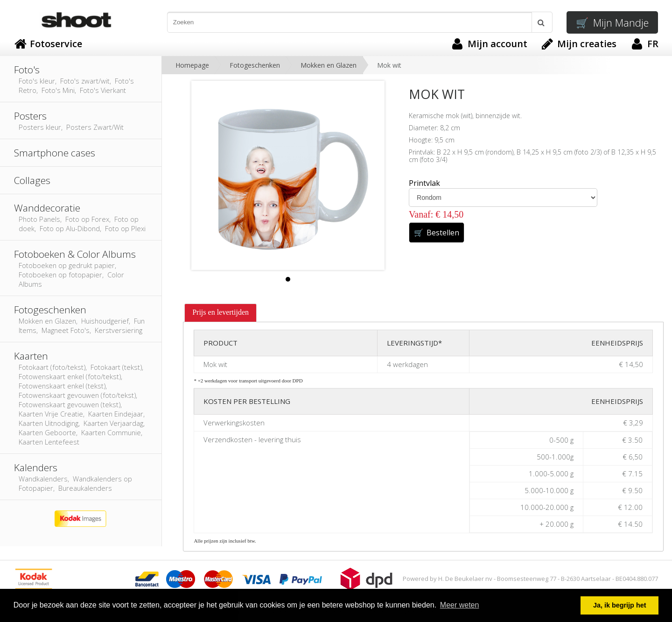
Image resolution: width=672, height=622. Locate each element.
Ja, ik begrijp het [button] (620, 605)
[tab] (220, 313)
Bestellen (437, 233)
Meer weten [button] (460, 605)
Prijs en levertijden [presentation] (220, 312)
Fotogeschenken (255, 65)
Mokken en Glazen (329, 65)
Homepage (192, 65)
